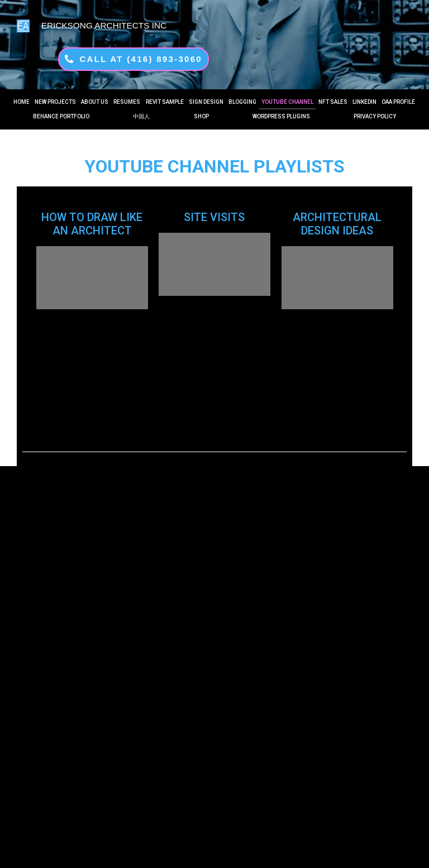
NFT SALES (333, 102)
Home (22, 102)
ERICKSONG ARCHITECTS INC (104, 25)
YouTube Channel (287, 102)
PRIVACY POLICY (375, 116)
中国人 (141, 116)
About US (95, 102)
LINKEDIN (364, 102)
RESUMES (127, 102)
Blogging (242, 102)
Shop (201, 116)
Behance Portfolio (61, 116)
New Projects (55, 102)
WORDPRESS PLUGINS (281, 116)
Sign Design (206, 102)
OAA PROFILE (398, 102)
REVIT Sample (165, 102)
